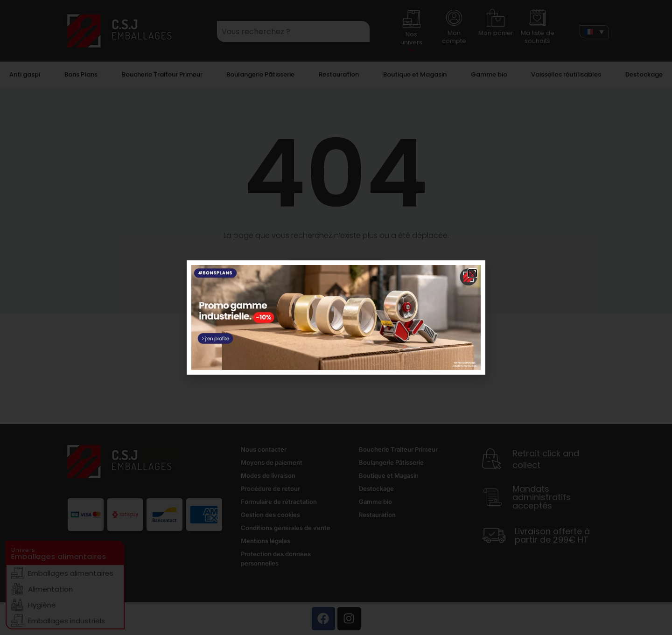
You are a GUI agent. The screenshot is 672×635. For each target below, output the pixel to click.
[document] (336, 317)
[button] (472, 273)
